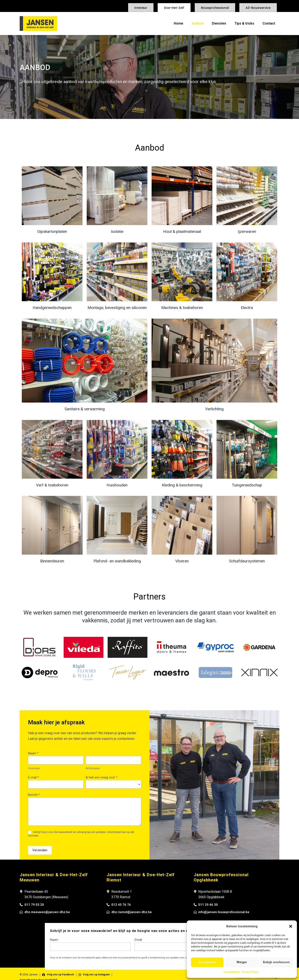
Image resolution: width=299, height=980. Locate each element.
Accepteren (207, 962)
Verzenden (40, 850)
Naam (33, 753)
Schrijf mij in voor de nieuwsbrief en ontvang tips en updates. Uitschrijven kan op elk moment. (81, 834)
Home (178, 23)
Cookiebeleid (231, 972)
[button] (291, 926)
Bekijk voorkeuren (276, 962)
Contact (269, 23)
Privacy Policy (250, 972)
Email (138, 940)
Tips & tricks (244, 23)
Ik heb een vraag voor (102, 777)
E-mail (34, 777)
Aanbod (198, 23)
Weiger (242, 962)
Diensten (219, 23)
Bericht (34, 795)
